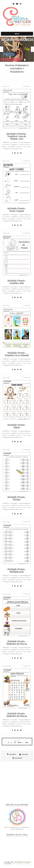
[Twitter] (15, 153)
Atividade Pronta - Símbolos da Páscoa (17, 643)
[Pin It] (21, 153)
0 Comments (26, 86)
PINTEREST (12, 754)
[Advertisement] (17, 783)
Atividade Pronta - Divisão (17, 498)
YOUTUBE (24, 754)
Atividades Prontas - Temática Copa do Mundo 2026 (17, 136)
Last (27, 742)
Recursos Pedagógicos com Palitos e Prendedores (17, 68)
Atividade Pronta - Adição (17, 426)
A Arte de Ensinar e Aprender (21, 864)
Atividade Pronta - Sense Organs (17, 210)
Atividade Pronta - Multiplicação (17, 570)
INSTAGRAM (17, 758)
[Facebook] (12, 153)
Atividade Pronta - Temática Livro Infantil (17, 354)
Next (20, 742)
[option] (17, 56)
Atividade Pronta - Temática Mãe (17, 282)
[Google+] (18, 153)
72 (15, 742)
